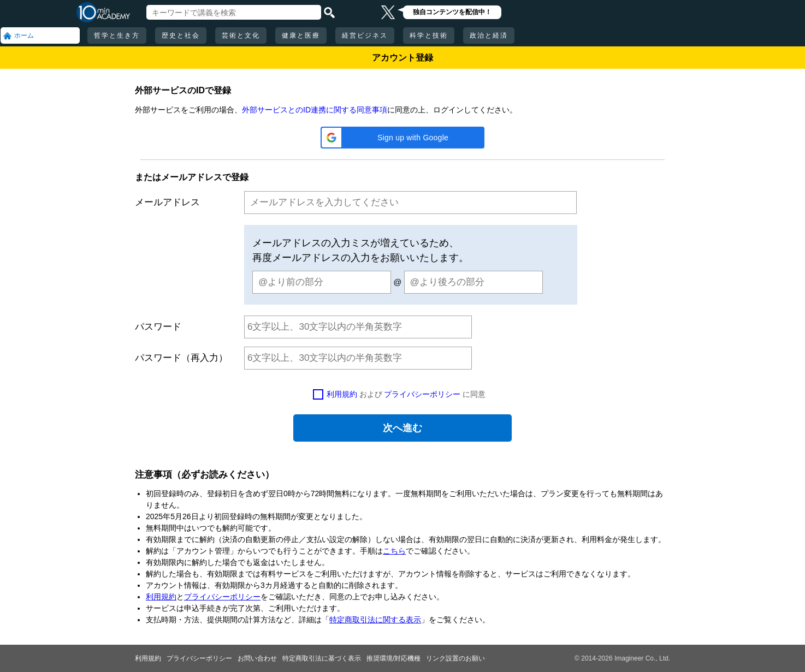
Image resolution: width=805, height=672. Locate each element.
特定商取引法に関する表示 (375, 620)
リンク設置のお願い (455, 658)
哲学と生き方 (117, 35)
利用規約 (342, 394)
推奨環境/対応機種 (393, 658)
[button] (402, 138)
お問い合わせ (257, 658)
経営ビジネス (365, 35)
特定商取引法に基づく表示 (322, 658)
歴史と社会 (181, 35)
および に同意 (406, 394)
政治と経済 (489, 35)
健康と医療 (301, 35)
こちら (394, 551)
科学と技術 (429, 35)
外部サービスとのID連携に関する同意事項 (315, 110)
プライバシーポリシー (422, 394)
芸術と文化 (241, 35)
